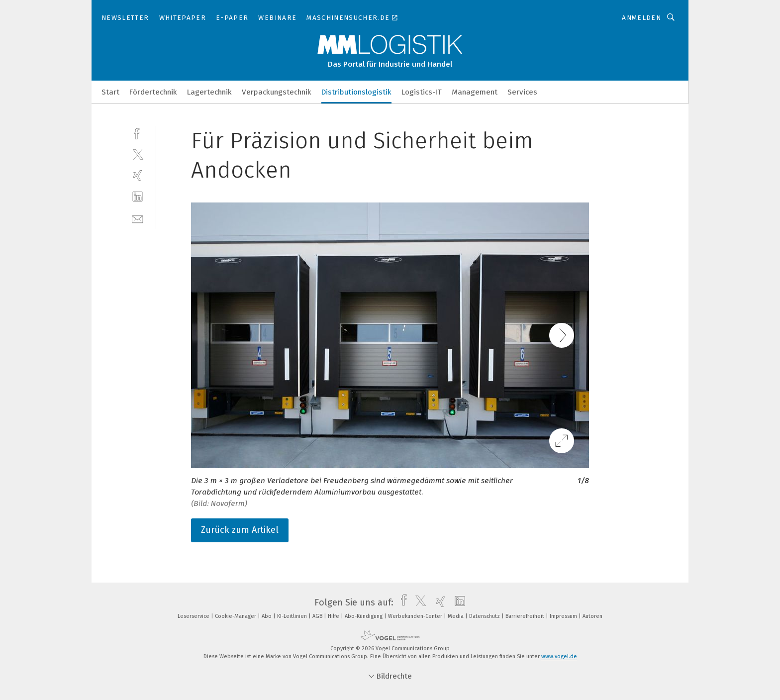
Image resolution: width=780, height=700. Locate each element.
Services (522, 92)
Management (475, 92)
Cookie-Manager (236, 616)
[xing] (138, 175)
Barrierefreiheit (526, 616)
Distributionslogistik (356, 92)
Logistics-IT (422, 92)
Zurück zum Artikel (240, 530)
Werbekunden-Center (416, 616)
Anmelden (641, 18)
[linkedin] (138, 197)
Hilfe (334, 616)
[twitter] (138, 154)
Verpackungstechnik (277, 92)
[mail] (138, 218)
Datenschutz (485, 616)
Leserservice (194, 616)
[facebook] (138, 133)
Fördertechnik (153, 92)
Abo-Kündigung (364, 616)
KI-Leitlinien (293, 616)
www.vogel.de (559, 656)
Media (456, 616)
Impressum (564, 616)
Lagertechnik (209, 92)
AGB (318, 616)
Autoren (592, 616)
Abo (267, 616)
